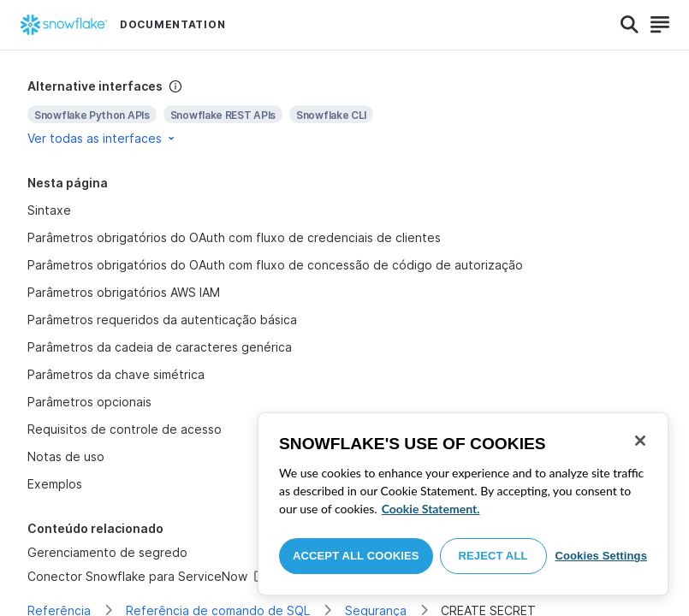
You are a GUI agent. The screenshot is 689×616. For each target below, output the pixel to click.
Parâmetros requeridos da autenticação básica (162, 320)
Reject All (493, 556)
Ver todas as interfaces (102, 138)
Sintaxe (49, 210)
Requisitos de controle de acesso (125, 429)
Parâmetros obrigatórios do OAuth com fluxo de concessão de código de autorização (275, 265)
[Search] (630, 25)
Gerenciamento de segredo (107, 552)
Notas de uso (66, 456)
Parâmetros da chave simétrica (116, 374)
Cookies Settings (601, 556)
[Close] (640, 441)
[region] (463, 504)
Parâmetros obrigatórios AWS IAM (124, 292)
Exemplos (55, 484)
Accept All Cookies (356, 556)
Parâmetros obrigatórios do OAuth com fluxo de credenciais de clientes (234, 237)
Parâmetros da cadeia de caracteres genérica (160, 347)
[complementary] (344, 113)
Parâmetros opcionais (89, 402)
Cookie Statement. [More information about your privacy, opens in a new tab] (431, 509)
